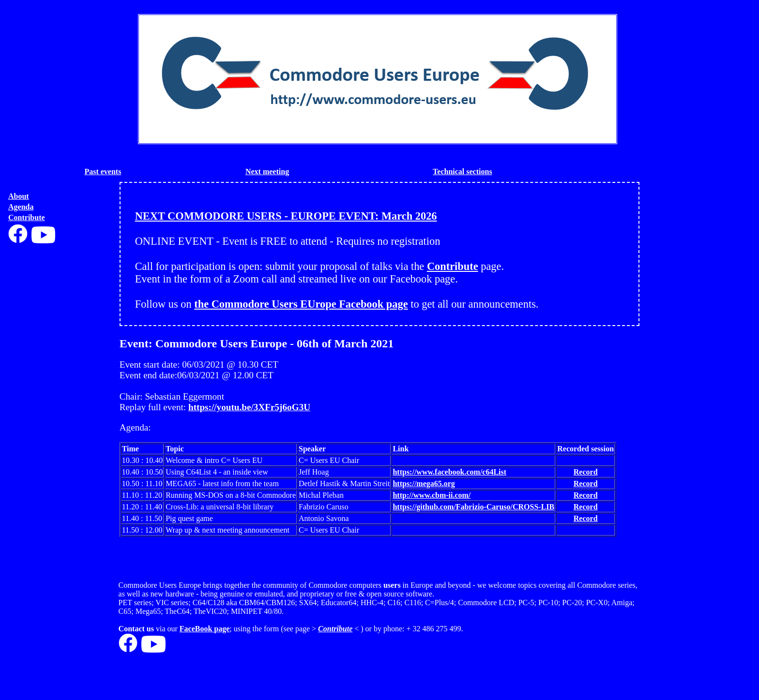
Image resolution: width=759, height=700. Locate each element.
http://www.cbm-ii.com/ (432, 495)
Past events (103, 171)
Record (586, 472)
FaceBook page (205, 629)
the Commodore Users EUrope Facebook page (301, 304)
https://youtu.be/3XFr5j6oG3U (249, 407)
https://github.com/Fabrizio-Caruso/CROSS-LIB (473, 507)
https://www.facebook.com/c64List (449, 472)
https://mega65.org (424, 484)
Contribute (27, 217)
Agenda (21, 207)
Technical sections (463, 171)
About (19, 196)
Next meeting (267, 171)
